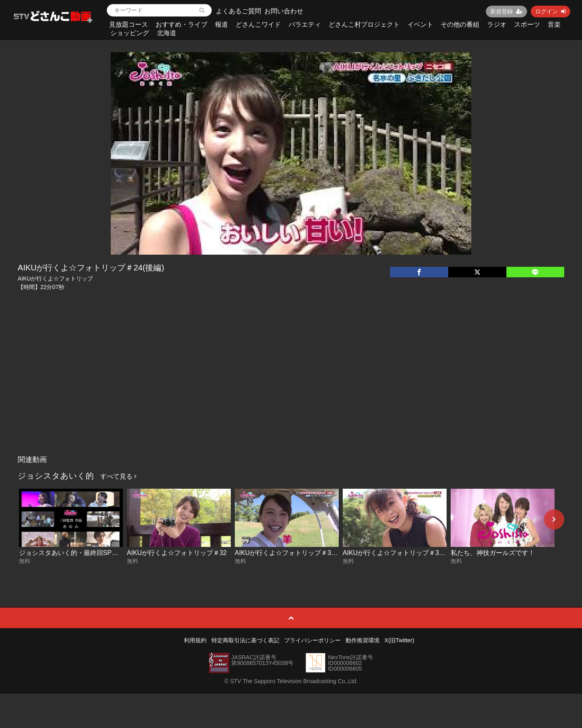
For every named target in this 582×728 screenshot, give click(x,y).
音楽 (554, 24)
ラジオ (497, 24)
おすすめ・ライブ (181, 24)
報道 (221, 24)
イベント (420, 24)
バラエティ (305, 24)
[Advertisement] (291, 391)
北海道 (167, 33)
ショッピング (130, 33)
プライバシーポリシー (312, 640)
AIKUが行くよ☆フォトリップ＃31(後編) (293, 553)
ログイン (550, 11)
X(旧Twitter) (399, 640)
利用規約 (195, 640)
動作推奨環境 (363, 640)
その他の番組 (460, 24)
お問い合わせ (284, 11)
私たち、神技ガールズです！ (493, 553)
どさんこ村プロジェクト (364, 24)
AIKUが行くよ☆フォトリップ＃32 (177, 553)
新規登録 (506, 11)
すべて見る (118, 476)
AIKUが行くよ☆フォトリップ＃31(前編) (401, 553)
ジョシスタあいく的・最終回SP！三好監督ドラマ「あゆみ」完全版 (117, 553)
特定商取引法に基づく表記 (245, 640)
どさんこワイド (258, 24)
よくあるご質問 (238, 11)
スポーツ (527, 24)
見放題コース (129, 24)
